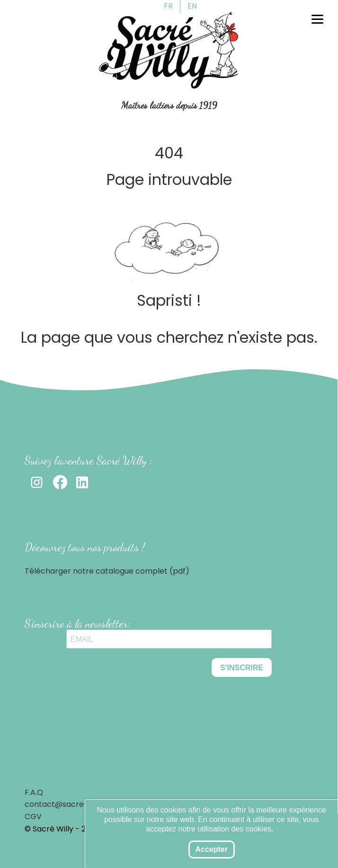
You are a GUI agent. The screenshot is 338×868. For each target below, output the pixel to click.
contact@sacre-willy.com (73, 804)
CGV (33, 817)
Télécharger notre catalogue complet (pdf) (107, 571)
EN (192, 6)
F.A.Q (34, 792)
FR (168, 6)
